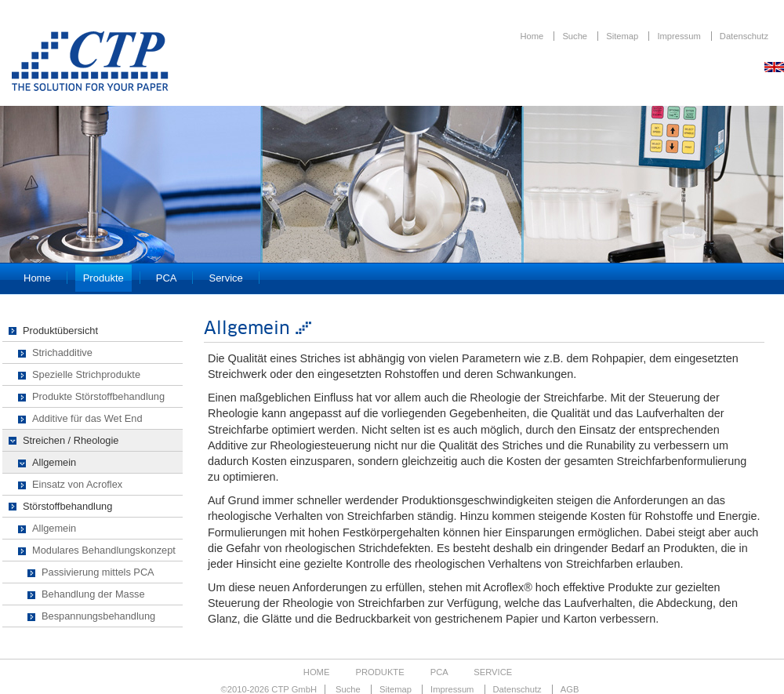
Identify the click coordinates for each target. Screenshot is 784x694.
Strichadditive (62, 352)
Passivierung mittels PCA (98, 572)
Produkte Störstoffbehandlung (98, 396)
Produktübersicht (60, 331)
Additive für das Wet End (87, 418)
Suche (576, 36)
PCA (167, 278)
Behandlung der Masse (93, 594)
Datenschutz (744, 36)
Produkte (103, 278)
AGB (570, 689)
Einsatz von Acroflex (77, 484)
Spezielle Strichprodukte (86, 374)
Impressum (680, 36)
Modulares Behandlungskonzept (104, 550)
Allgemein (54, 462)
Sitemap (623, 36)
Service (225, 278)
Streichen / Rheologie (71, 440)
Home (533, 36)
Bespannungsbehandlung (98, 616)
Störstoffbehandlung (67, 506)
